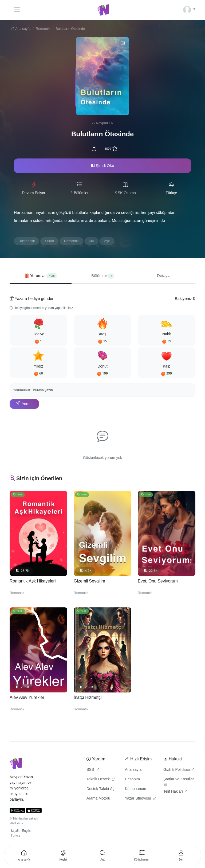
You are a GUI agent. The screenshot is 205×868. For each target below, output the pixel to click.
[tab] (41, 276)
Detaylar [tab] (164, 276)
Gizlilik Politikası (179, 770)
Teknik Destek (100, 779)
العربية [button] (15, 831)
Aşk (107, 241)
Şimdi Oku (102, 166)
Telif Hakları (175, 792)
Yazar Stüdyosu (140, 798)
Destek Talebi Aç (100, 789)
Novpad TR (105, 123)
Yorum (24, 404)
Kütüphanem (135, 789)
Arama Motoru (98, 798)
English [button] (27, 831)
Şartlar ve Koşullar (179, 781)
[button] (38, 330)
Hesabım (132, 779)
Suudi (49, 241)
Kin (91, 241)
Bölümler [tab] (102, 276)
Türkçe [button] (16, 836)
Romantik (43, 29)
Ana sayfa (20, 29)
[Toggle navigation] (17, 10)
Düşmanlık (27, 241)
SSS (93, 770)
